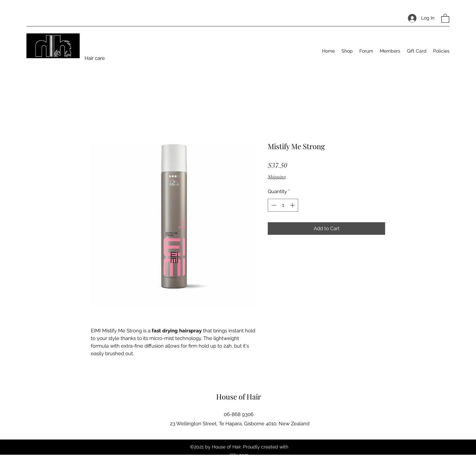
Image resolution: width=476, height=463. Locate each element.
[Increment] (293, 205)
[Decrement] (273, 205)
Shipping (277, 177)
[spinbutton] (283, 205)
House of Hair (239, 397)
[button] (445, 18)
